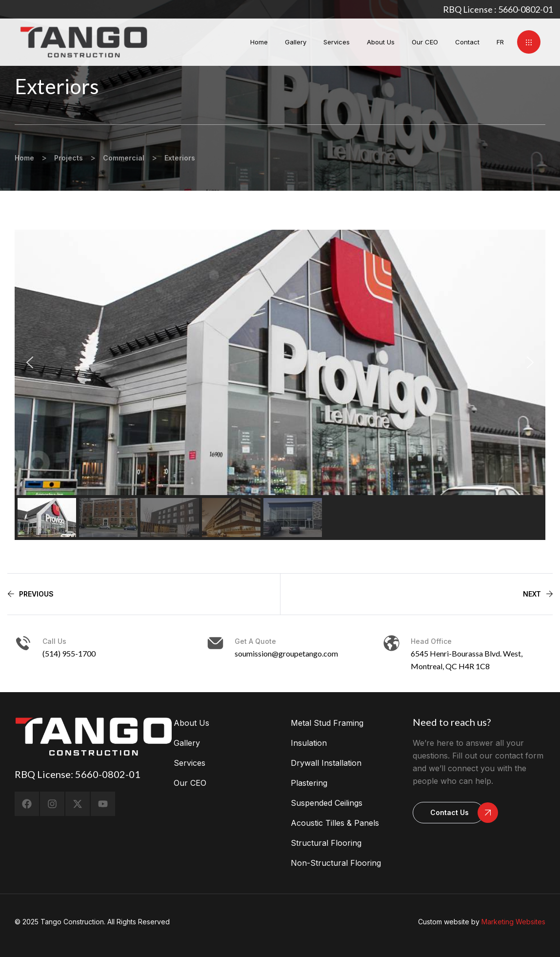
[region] (280, 385)
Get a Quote (255, 641)
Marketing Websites (513, 922)
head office (431, 641)
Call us (54, 641)
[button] (529, 42)
